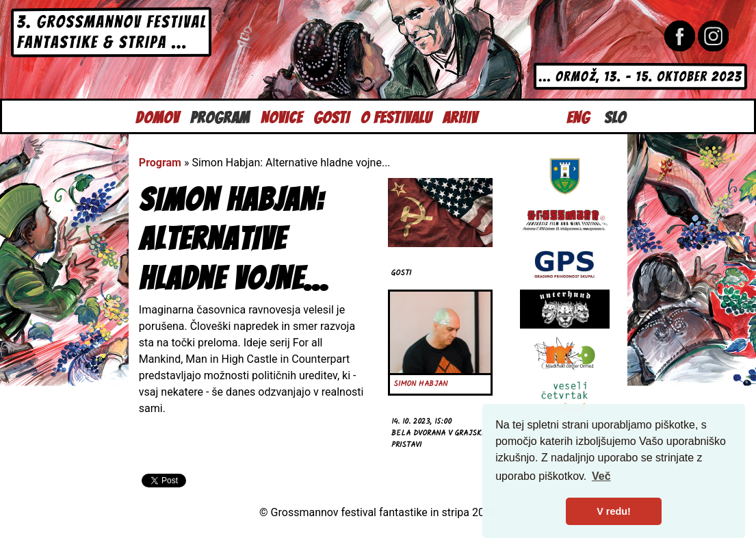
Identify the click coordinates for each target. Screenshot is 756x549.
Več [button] (601, 476)
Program (220, 116)
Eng (578, 116)
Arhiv (460, 116)
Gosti (331, 116)
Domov (157, 116)
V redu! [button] (614, 511)
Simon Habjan (420, 384)
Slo (615, 116)
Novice (282, 116)
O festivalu (396, 116)
